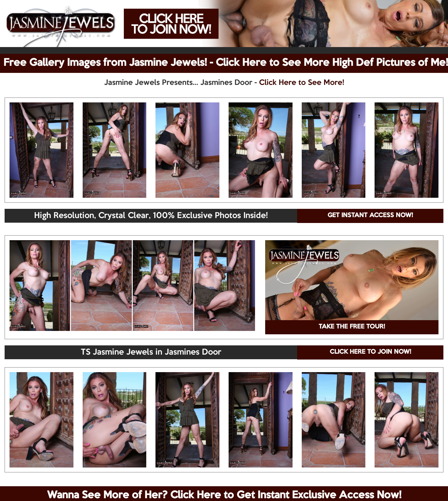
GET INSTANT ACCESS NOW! (370, 216)
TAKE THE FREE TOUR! (352, 327)
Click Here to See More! (302, 83)
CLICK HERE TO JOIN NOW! (370, 352)
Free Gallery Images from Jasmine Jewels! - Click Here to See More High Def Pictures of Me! (226, 63)
